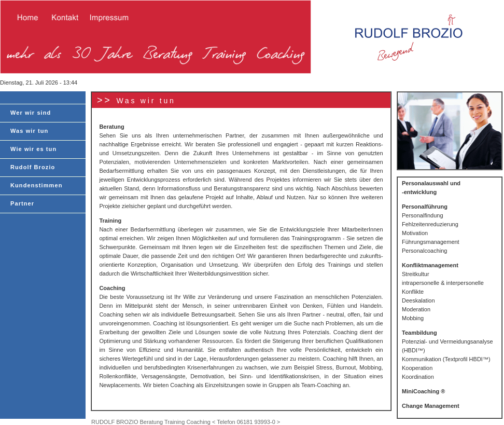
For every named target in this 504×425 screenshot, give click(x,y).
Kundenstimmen (36, 185)
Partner (22, 203)
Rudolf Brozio (33, 167)
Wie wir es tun (33, 149)
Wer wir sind (31, 113)
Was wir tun (29, 131)
